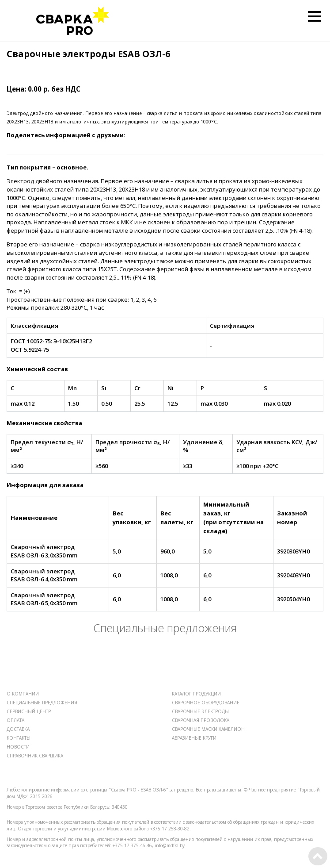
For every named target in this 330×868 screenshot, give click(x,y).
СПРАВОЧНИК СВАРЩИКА (35, 756)
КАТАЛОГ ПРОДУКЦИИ (196, 694)
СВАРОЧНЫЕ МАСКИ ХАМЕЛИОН (208, 729)
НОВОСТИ (18, 747)
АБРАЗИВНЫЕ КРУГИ (194, 738)
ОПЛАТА (15, 720)
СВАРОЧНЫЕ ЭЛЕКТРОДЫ (200, 711)
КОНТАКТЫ (19, 738)
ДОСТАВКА (18, 729)
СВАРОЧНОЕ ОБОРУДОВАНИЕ (206, 703)
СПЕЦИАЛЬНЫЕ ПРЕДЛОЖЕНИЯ (42, 703)
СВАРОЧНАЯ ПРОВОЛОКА (201, 720)
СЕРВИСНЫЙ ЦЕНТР (29, 711)
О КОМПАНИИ (23, 694)
